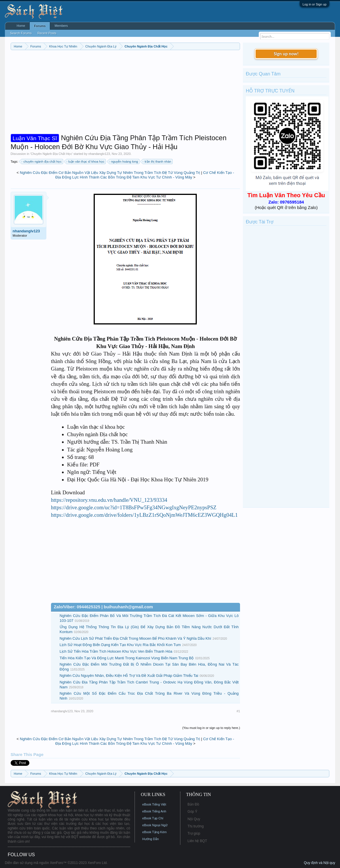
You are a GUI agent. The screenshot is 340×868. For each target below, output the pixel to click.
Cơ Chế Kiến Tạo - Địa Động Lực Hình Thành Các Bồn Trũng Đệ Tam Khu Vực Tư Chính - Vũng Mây (145, 175)
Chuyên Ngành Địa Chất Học (51, 154)
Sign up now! (286, 54)
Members (61, 26)
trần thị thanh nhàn (157, 162)
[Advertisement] (125, 93)
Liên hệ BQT (197, 841)
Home (21, 26)
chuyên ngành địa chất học (42, 162)
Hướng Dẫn (151, 839)
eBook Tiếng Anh (154, 811)
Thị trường (196, 826)
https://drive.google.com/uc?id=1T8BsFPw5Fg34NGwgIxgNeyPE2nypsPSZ (134, 507)
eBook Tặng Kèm (155, 832)
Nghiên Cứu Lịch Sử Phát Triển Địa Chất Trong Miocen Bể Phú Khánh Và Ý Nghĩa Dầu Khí (135, 638)
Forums (40, 26)
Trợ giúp (194, 833)
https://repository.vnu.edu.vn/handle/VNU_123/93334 (109, 500)
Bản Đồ (193, 804)
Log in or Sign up (314, 4)
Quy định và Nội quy (319, 863)
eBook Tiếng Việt (154, 804)
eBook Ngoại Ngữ (155, 825)
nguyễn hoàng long (124, 162)
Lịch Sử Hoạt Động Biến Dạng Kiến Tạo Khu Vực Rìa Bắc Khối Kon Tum (120, 645)
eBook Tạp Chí (153, 818)
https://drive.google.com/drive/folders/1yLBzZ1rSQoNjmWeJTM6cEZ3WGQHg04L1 (144, 515)
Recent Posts (47, 33)
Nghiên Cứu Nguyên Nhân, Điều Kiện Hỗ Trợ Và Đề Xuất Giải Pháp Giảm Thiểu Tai (129, 676)
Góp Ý (192, 812)
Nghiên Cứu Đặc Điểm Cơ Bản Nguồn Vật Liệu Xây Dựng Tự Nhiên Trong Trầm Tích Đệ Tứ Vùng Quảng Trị (110, 173)
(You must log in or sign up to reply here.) (211, 728)
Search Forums (21, 33)
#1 (238, 711)
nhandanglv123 (99, 154)
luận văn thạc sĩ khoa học (85, 162)
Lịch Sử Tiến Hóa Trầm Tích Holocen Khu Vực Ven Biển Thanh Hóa (116, 651)
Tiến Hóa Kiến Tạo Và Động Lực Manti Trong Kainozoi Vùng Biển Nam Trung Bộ (127, 658)
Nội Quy (194, 819)
